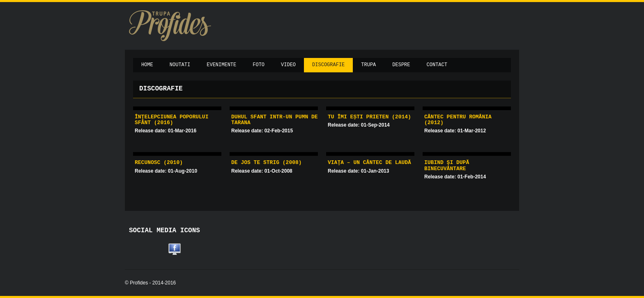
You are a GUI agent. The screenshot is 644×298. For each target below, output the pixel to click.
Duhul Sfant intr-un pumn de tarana (275, 120)
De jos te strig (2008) (267, 163)
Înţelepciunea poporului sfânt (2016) (171, 120)
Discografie (328, 65)
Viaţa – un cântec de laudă (369, 163)
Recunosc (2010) (159, 163)
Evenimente (221, 65)
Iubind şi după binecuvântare (447, 165)
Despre (401, 65)
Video (288, 65)
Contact (437, 65)
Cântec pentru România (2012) (458, 120)
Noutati (180, 65)
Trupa (368, 65)
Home (147, 65)
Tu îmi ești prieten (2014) (369, 117)
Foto (259, 65)
